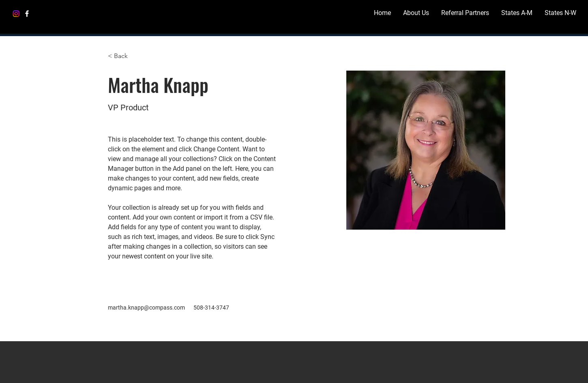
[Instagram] (16, 14)
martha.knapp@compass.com (146, 308)
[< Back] (124, 56)
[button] (517, 13)
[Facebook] (27, 14)
